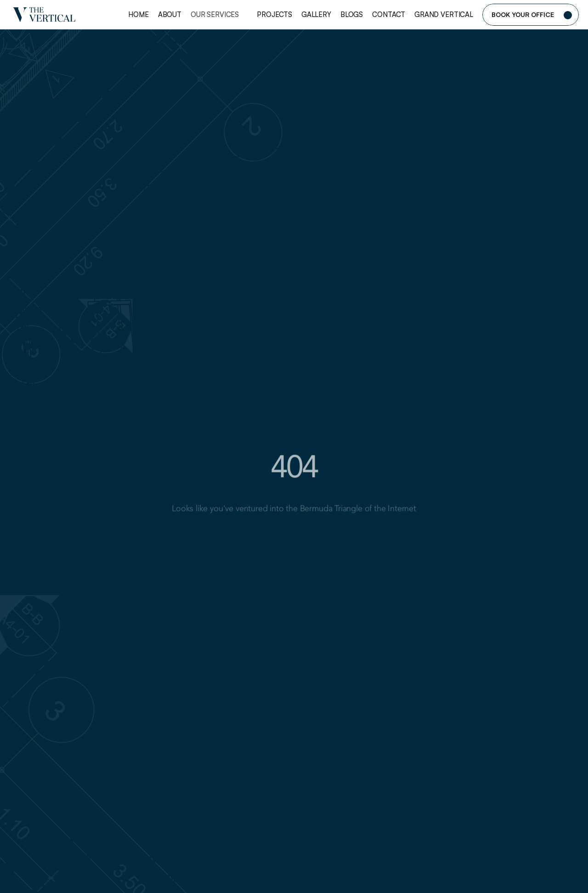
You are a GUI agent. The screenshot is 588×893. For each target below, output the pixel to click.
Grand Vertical (444, 14)
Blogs (352, 14)
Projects (274, 14)
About (170, 14)
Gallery (316, 14)
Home (138, 14)
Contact (389, 14)
